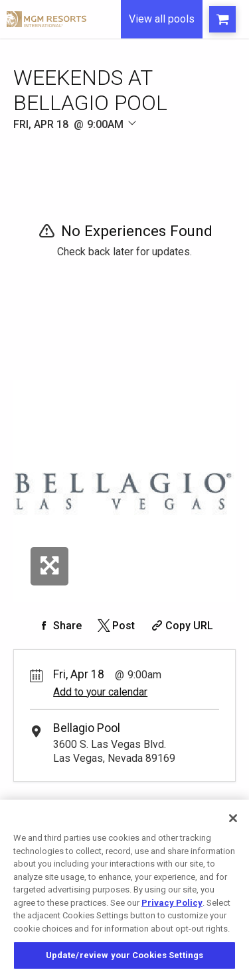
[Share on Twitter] (115, 626)
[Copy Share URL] (181, 626)
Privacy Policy (172, 903)
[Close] (233, 818)
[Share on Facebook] (59, 626)
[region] (124, 890)
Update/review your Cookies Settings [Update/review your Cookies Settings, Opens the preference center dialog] (125, 955)
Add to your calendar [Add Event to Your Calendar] (100, 692)
